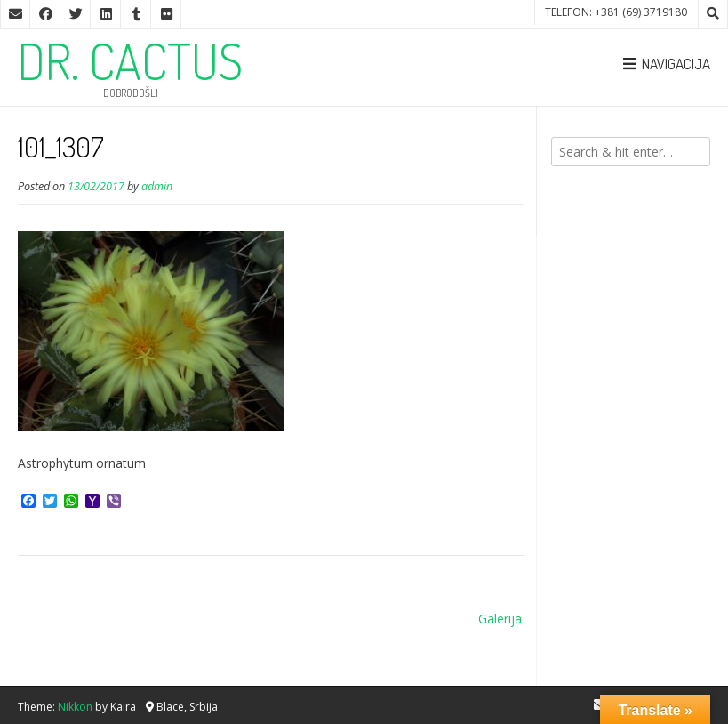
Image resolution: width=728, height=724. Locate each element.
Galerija (500, 619)
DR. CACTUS (130, 60)
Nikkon (75, 707)
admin (157, 186)
